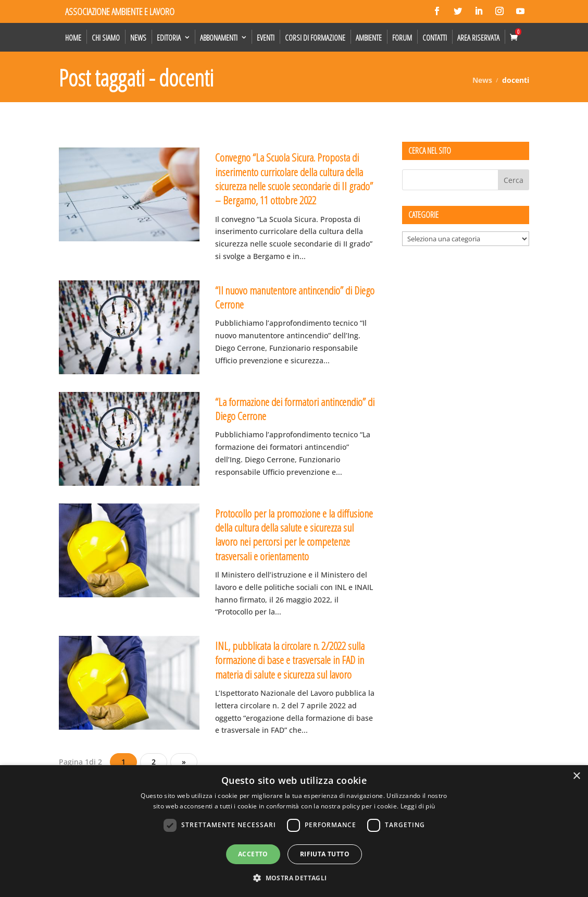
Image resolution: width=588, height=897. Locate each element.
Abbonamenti (219, 38)
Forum (402, 38)
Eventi (266, 38)
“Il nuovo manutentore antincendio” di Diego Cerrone (295, 297)
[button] (294, 878)
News (138, 38)
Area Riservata (478, 38)
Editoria (169, 38)
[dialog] (294, 831)
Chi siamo (106, 38)
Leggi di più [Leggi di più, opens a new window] (418, 806)
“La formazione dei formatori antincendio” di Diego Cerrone (295, 409)
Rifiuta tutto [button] (325, 854)
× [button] (576, 776)
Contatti (435, 38)
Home (73, 38)
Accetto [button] (253, 854)
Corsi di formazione (315, 38)
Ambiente (369, 38)
